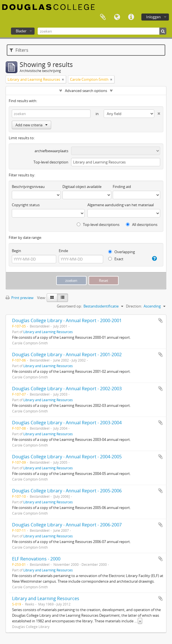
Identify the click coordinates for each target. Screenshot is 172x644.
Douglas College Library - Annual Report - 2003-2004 (67, 423)
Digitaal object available (82, 187)
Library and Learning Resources (48, 332)
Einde (63, 251)
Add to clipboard (160, 320)
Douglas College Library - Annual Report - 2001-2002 (67, 354)
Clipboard (103, 17)
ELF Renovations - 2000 (36, 559)
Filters (19, 50)
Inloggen (153, 17)
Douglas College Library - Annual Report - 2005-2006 (67, 491)
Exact (116, 259)
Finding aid (122, 187)
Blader (21, 31)
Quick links (131, 17)
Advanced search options (86, 91)
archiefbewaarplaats (51, 151)
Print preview (20, 298)
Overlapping (122, 252)
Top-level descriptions (98, 225)
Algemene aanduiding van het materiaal (121, 205)
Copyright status (26, 205)
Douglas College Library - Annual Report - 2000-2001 (67, 320)
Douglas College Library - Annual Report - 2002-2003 (67, 389)
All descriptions (142, 225)
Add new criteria (31, 125)
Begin (16, 251)
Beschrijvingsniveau (28, 187)
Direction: (134, 306)
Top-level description (51, 162)
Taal (117, 17)
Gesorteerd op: (69, 306)
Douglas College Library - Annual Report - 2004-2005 (67, 457)
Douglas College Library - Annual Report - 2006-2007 (67, 525)
